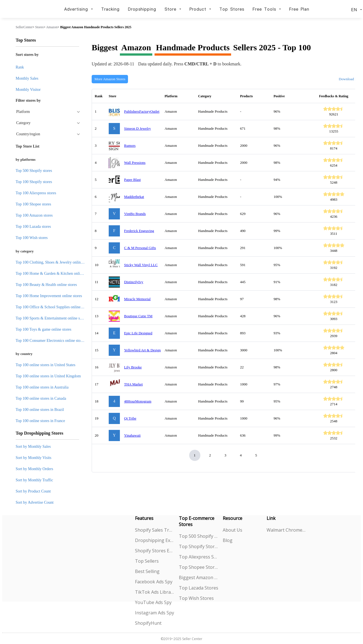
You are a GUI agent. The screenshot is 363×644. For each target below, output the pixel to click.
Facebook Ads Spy (154, 582)
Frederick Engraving (139, 231)
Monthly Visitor (28, 90)
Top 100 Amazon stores (34, 215)
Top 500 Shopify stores (34, 171)
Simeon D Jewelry (137, 128)
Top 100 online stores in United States (46, 365)
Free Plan (299, 9)
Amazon (52, 27)
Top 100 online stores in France (40, 421)
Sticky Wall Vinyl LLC (141, 265)
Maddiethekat (134, 197)
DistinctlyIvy (134, 282)
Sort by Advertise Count (35, 502)
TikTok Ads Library (155, 592)
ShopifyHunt (148, 623)
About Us (232, 530)
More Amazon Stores (110, 79)
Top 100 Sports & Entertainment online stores (52, 318)
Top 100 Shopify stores (34, 182)
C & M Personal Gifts (140, 248)
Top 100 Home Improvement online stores (49, 296)
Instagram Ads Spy (155, 613)
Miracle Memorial (137, 299)
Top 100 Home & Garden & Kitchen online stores (55, 274)
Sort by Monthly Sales (33, 447)
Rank (20, 67)
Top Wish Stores (196, 598)
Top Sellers (147, 561)
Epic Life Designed (138, 333)
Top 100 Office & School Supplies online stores (53, 307)
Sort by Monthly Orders (34, 469)
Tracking (110, 9)
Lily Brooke (133, 367)
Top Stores (232, 9)
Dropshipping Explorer (155, 540)
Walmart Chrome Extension (286, 530)
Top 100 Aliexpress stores (36, 193)
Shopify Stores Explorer (155, 551)
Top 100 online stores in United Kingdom (48, 376)
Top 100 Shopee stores (33, 204)
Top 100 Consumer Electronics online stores (50, 341)
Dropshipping (142, 9)
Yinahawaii (132, 435)
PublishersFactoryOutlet (142, 111)
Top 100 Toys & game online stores (43, 329)
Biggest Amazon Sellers (199, 577)
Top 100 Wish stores (32, 238)
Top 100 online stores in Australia (42, 387)
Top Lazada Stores (199, 588)
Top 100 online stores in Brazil (40, 410)
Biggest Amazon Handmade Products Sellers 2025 (96, 27)
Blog (228, 540)
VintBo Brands (135, 214)
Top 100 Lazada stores (33, 227)
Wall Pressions (135, 163)
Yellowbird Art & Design (142, 350)
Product (200, 9)
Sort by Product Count (33, 491)
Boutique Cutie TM (138, 316)
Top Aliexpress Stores (199, 557)
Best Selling (147, 571)
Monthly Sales (27, 78)
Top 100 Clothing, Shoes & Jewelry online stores (54, 262)
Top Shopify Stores (199, 546)
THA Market (133, 384)
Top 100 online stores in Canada (41, 398)
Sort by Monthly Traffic (34, 480)
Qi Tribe (130, 418)
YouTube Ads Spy (153, 602)
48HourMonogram (138, 401)
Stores (39, 27)
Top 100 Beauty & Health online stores (46, 285)
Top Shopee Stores (199, 567)
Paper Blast (132, 180)
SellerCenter (24, 27)
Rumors (130, 145)
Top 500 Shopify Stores (199, 536)
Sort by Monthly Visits (34, 458)
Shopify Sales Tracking (155, 530)
